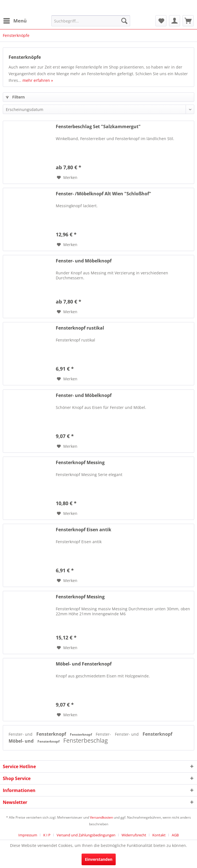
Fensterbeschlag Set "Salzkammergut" (98, 127)
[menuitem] (15, 21)
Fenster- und (21, 734)
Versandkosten (101, 817)
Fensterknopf (52, 734)
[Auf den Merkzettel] (67, 178)
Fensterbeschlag (85, 740)
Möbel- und (22, 741)
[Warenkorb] (188, 21)
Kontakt (159, 835)
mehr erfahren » (38, 80)
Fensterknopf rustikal (80, 328)
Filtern (15, 97)
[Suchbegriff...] (91, 21)
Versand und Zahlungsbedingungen (86, 835)
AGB (175, 835)
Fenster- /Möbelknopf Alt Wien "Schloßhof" (103, 194)
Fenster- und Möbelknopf (84, 261)
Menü (15, 20)
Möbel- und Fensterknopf (84, 664)
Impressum (28, 835)
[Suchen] (124, 21)
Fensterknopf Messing (80, 463)
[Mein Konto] (175, 21)
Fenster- (104, 734)
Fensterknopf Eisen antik (84, 530)
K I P (47, 835)
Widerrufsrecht (134, 835)
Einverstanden (99, 859)
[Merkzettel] (161, 21)
